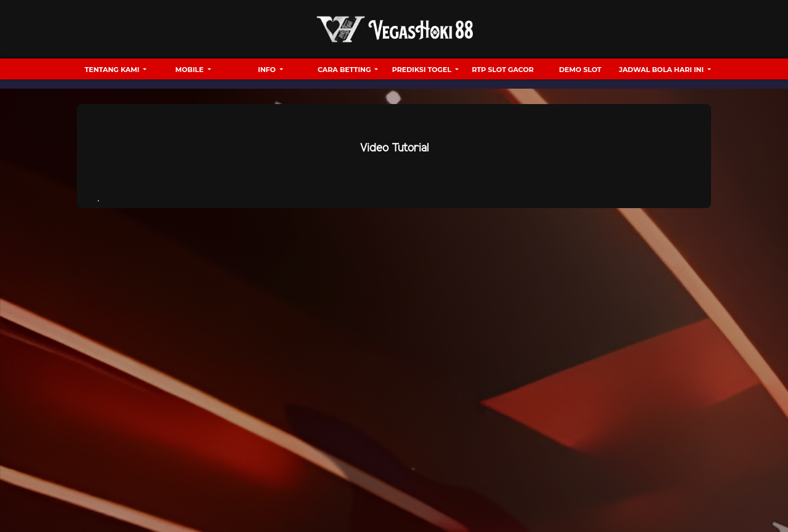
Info (268, 70)
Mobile (191, 70)
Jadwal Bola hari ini (662, 70)
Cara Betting (345, 70)
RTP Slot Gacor (503, 70)
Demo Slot (580, 70)
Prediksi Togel (423, 70)
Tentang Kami (113, 70)
